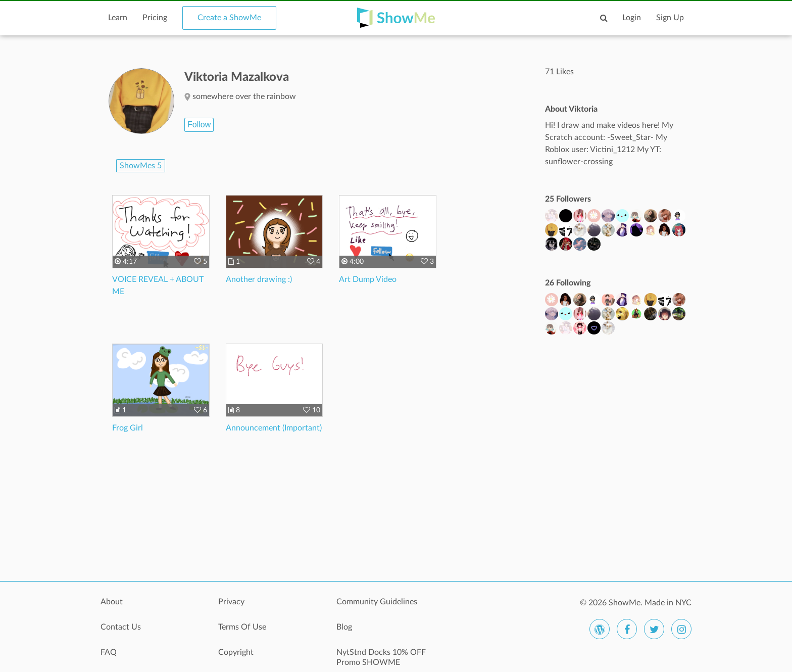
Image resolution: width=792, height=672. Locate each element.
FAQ (109, 652)
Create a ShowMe (229, 18)
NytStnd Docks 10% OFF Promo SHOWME (381, 657)
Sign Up (670, 18)
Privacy (231, 602)
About (112, 602)
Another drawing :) (259, 279)
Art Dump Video (368, 279)
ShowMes (141, 166)
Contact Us (121, 627)
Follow (199, 125)
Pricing (155, 18)
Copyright (236, 652)
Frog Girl (128, 428)
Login (632, 18)
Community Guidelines (377, 602)
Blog (344, 627)
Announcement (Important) (274, 428)
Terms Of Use (242, 627)
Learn (118, 18)
